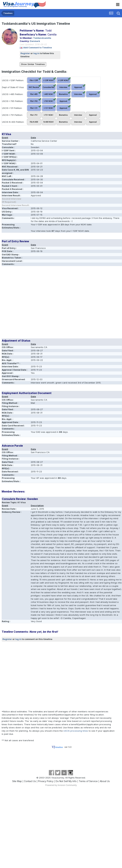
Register (25, 53)
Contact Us (30, 781)
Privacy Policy (46, 781)
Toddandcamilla (42, 38)
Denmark (35, 41)
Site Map (17, 781)
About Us (105, 781)
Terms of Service (88, 781)
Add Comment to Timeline (38, 47)
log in (36, 53)
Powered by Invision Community (61, 785)
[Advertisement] (31, 303)
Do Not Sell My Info (66, 781)
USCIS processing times (76, 731)
